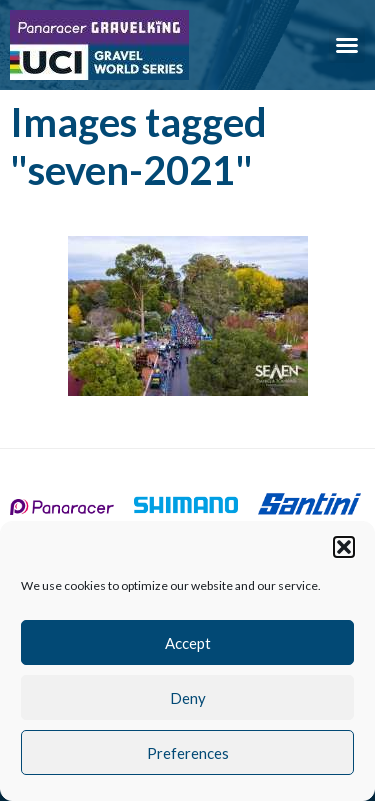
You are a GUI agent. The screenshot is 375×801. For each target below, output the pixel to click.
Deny (188, 698)
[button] (344, 547)
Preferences (188, 753)
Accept (188, 643)
